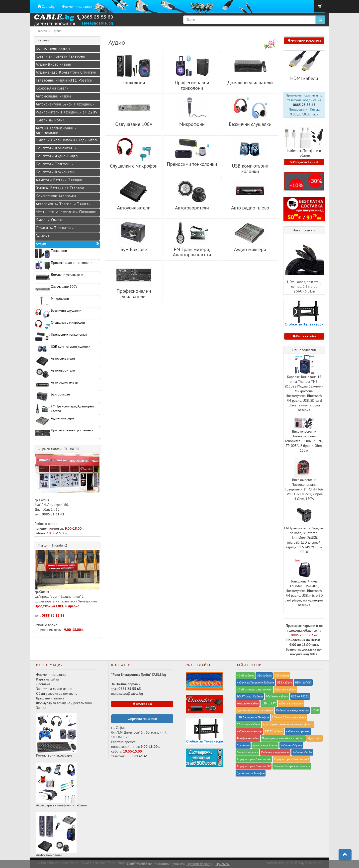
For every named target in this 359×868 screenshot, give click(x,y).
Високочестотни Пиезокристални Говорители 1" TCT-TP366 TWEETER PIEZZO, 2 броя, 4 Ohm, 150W (304, 489)
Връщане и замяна (50, 698)
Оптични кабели (286, 689)
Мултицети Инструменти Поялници (66, 212)
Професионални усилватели (134, 294)
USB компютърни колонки (250, 168)
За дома (43, 236)
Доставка (43, 684)
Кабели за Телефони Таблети (255, 682)
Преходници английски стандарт (283, 738)
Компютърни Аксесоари (56, 196)
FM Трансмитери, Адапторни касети (192, 252)
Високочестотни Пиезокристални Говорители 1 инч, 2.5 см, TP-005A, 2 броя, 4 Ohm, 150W (304, 441)
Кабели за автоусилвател (293, 710)
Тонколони (134, 82)
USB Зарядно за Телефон (253, 717)
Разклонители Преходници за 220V (67, 112)
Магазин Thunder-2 (52, 545)
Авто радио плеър (250, 208)
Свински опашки (247, 752)
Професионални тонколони (192, 85)
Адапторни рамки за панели (255, 710)
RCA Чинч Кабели (277, 696)
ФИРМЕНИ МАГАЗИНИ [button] (304, 41)
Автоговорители (192, 208)
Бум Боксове (134, 249)
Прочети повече (198, 864)
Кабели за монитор (249, 731)
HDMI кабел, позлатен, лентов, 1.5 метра (304, 284)
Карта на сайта (47, 679)
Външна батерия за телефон (292, 766)
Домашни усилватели (250, 82)
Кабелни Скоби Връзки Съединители (67, 140)
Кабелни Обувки (50, 220)
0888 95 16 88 (53, 615)
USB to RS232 (300, 696)
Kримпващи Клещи (265, 745)
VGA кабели (264, 675)
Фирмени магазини (77, 6)
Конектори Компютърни (56, 148)
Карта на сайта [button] (304, 336)
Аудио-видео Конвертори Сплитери (66, 72)
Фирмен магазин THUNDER (59, 449)
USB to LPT (269, 703)
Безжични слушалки (250, 124)
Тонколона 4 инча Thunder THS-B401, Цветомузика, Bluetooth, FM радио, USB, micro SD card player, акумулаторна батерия (304, 593)
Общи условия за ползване (57, 693)
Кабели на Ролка (50, 120)
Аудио (68, 244)
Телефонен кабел (248, 738)
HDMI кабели (304, 78)
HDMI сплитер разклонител (254, 689)
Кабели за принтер (298, 731)
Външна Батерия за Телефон (60, 188)
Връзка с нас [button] (142, 704)
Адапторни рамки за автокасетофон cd (288, 724)
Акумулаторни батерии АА (254, 759)
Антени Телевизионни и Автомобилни (56, 130)
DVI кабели (282, 675)
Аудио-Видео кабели (53, 64)
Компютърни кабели (53, 48)
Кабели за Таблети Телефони (60, 56)
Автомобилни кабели (53, 96)
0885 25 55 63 (304, 105)
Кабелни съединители (275, 752)
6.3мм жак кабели (248, 724)
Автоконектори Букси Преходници (65, 104)
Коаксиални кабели (52, 88)
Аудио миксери (250, 249)
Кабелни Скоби (302, 752)
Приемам (222, 864)
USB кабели (285, 682)
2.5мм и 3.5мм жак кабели (289, 717)
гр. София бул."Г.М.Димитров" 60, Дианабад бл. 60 (67, 483)
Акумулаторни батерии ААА (292, 759)
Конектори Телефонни (55, 164)
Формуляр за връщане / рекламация (64, 703)
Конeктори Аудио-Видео (57, 156)
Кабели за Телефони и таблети (304, 153)
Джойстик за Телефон (251, 773)
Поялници (243, 745)
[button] (304, 181)
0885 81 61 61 (53, 514)
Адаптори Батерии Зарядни (59, 180)
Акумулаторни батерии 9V (254, 766)
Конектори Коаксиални (56, 172)
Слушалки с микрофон (134, 166)
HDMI (315, 710)
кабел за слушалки (291, 703)
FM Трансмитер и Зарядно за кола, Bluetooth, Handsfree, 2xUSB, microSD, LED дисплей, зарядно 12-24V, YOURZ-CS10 (304, 540)
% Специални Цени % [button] (304, 162)
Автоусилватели (134, 208)
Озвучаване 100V (134, 124)
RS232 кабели (274, 731)
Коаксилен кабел (248, 703)
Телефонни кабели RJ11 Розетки (64, 80)
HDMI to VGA (303, 682)
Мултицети (314, 738)
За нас (41, 708)
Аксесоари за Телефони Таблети (63, 204)
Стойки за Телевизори (55, 228)
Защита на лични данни (54, 689)
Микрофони (192, 124)
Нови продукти (304, 230)
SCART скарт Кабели (250, 696)
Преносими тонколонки (192, 164)
